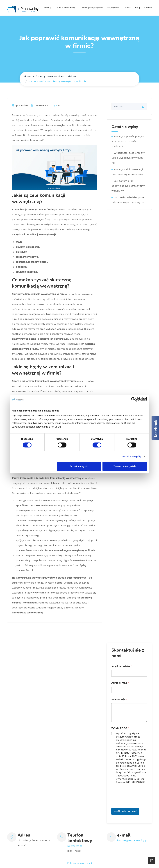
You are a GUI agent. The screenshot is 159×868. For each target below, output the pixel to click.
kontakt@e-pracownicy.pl (132, 840)
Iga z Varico (20, 105)
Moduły (48, 8)
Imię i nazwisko (122, 666)
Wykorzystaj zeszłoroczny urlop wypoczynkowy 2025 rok (128, 158)
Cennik (127, 8)
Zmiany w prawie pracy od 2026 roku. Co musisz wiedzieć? (128, 141)
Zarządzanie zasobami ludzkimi (57, 76)
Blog (137, 8)
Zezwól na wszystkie (125, 466)
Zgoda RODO (120, 728)
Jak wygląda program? (92, 8)
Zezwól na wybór (79, 466)
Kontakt (148, 8)
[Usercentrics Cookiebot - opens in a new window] (133, 399)
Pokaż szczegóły (132, 456)
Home (29, 76)
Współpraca (113, 8)
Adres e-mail (120, 683)
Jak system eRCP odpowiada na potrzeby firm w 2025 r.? (128, 186)
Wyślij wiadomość (125, 811)
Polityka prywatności (79, 863)
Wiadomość (119, 699)
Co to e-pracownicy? (66, 8)
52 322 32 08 (75, 846)
